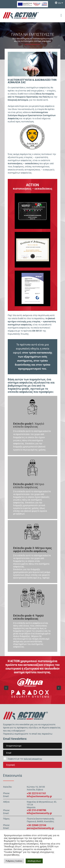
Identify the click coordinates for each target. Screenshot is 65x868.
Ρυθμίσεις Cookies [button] (14, 861)
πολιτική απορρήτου (33, 759)
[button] (6, 688)
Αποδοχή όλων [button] (34, 861)
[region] (32, 250)
